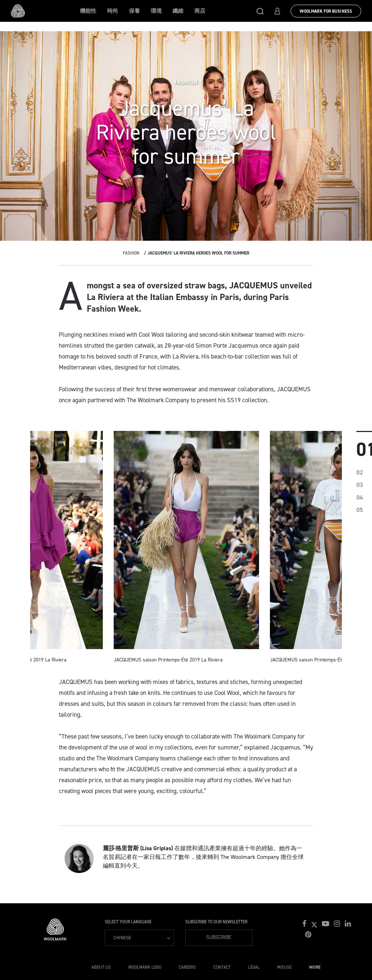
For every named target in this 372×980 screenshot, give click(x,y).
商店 (200, 11)
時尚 (113, 11)
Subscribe (219, 937)
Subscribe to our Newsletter (216, 922)
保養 (134, 11)
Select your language (128, 922)
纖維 (178, 11)
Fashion (131, 253)
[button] (260, 11)
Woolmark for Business (326, 11)
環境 (156, 11)
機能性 (88, 11)
